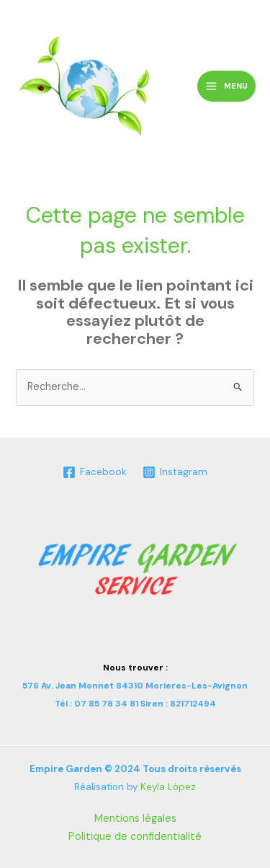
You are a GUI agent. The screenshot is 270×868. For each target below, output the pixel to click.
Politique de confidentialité (135, 837)
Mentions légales (135, 819)
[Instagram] (175, 472)
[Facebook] (94, 472)
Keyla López (168, 787)
